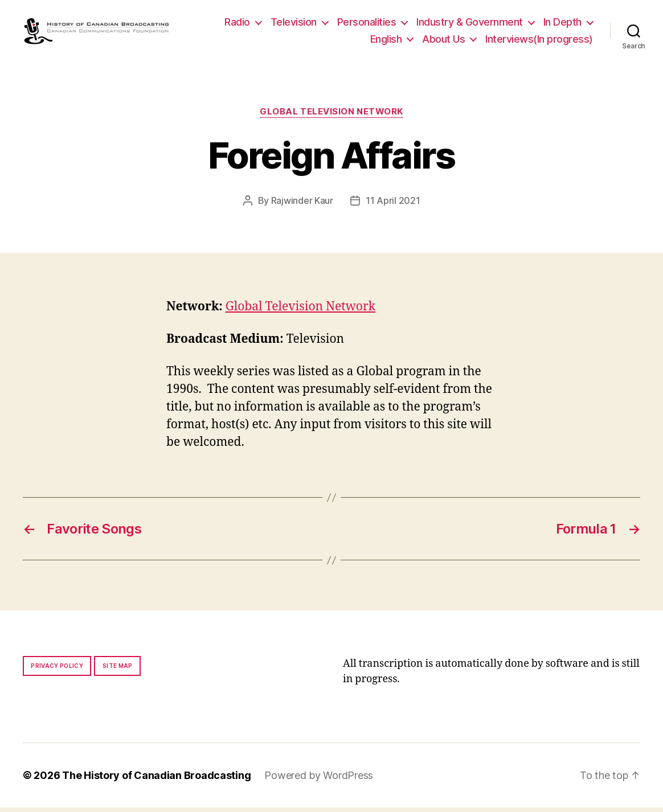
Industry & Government (470, 24)
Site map (118, 670)
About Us (443, 41)
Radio (237, 24)
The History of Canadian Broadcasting (156, 780)
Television (294, 24)
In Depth (562, 24)
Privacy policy (57, 670)
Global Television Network (331, 116)
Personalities (367, 24)
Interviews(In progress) (539, 41)
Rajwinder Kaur (302, 204)
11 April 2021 (393, 204)
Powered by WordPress (319, 780)
